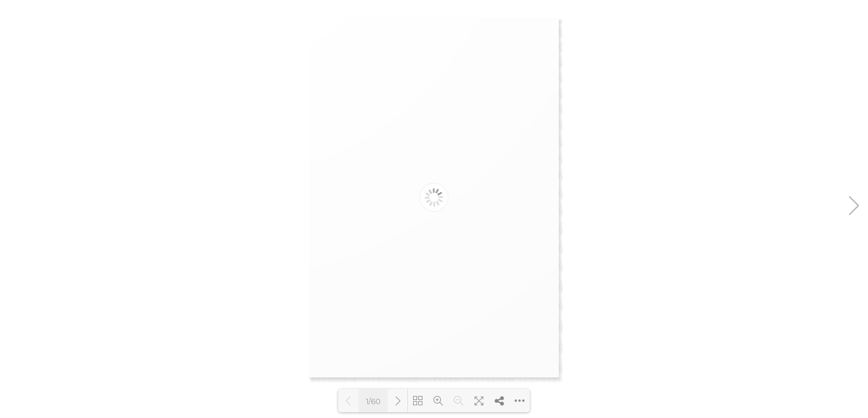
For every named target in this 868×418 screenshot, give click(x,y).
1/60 (373, 401)
